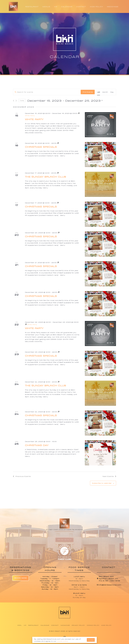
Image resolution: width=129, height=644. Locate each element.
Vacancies (65, 625)
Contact (55, 625)
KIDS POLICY (96, 6)
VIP (56, 6)
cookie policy (63, 641)
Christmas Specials (41, 147)
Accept (91, 640)
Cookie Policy (93, 625)
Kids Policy (106, 625)
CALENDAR (67, 6)
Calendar (45, 625)
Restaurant (33, 625)
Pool (20, 625)
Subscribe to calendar (102, 483)
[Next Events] (16, 101)
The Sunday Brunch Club (45, 177)
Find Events (88, 92)
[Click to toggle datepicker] (65, 100)
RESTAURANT (32, 6)
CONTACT (81, 6)
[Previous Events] (14, 101)
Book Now (21, 578)
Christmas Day (37, 445)
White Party (34, 119)
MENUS (46, 6)
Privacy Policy (78, 625)
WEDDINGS (113, 6)
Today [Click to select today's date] (22, 100)
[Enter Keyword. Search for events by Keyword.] (47, 92)
